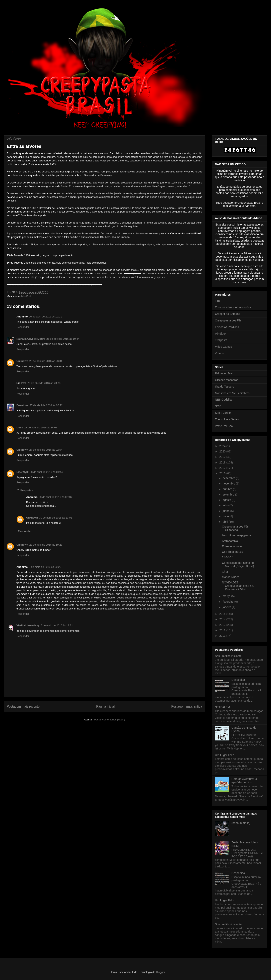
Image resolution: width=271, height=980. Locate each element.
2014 (223, 619)
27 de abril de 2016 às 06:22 (46, 405)
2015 (223, 614)
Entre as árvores (232, 546)
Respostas (27, 490)
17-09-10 (228, 557)
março (227, 596)
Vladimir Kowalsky (28, 625)
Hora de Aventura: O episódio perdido (244, 781)
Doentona (22, 405)
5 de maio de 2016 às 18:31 (57, 625)
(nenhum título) (241, 823)
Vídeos (219, 353)
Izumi (20, 428)
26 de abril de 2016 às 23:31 (46, 361)
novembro (229, 483)
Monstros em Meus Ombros (232, 393)
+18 (217, 301)
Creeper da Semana (228, 314)
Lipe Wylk (22, 472)
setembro (229, 495)
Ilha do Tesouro (224, 387)
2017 (223, 468)
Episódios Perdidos (227, 327)
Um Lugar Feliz (224, 755)
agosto (227, 500)
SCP (218, 406)
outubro (228, 489)
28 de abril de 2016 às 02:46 (55, 497)
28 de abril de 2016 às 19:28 (46, 545)
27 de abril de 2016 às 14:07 (41, 428)
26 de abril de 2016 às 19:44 (63, 339)
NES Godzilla (223, 400)
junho (226, 511)
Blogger (161, 972)
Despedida (238, 680)
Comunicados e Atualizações (233, 307)
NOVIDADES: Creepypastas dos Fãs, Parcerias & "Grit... (238, 586)
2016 (223, 473)
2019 (223, 457)
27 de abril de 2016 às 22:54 (46, 450)
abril (226, 522)
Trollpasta (221, 340)
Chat (225, 572)
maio (226, 516)
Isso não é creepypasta (236, 535)
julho (226, 505)
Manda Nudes (231, 577)
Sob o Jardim (223, 413)
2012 (223, 630)
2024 (223, 446)
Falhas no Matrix (225, 373)
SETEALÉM (222, 707)
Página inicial (105, 707)
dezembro (229, 478)
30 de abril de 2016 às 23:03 (56, 518)
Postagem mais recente (23, 707)
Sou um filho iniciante (228, 656)
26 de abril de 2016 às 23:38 (44, 383)
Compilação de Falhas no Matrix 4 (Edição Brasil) (238, 565)
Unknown (22, 361)
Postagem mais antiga (187, 707)
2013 (223, 625)
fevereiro (228, 602)
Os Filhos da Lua (233, 552)
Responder (23, 327)
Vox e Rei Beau (225, 426)
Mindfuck (26, 296)
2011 (223, 636)
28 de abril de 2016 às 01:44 (46, 472)
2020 (223, 451)
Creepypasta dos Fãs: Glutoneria (236, 528)
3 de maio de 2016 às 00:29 (45, 567)
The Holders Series (227, 419)
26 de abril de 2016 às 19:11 (45, 317)
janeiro (227, 607)
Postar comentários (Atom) (110, 720)
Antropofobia (230, 541)
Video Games (223, 347)
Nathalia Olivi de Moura (31, 339)
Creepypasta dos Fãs (228, 320)
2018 (223, 462)
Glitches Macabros (227, 380)
